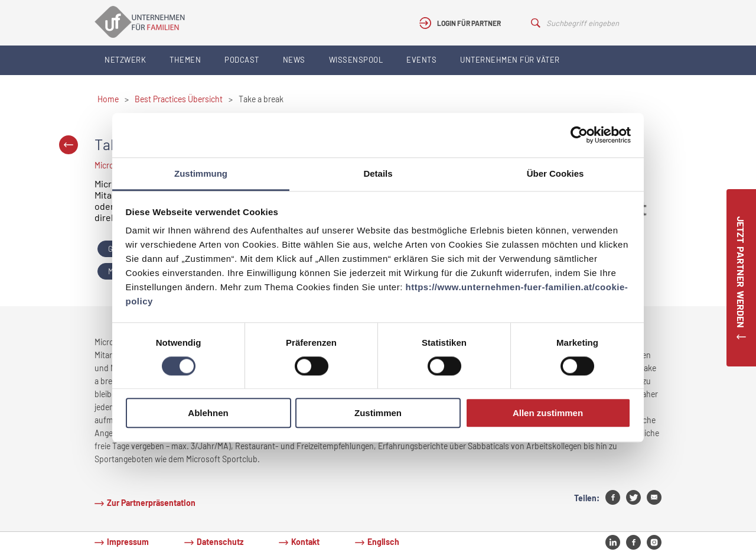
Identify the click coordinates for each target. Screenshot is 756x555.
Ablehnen (208, 413)
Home (108, 99)
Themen (185, 60)
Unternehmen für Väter (510, 60)
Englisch (383, 542)
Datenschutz (220, 542)
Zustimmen (378, 413)
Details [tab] (378, 173)
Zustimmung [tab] (201, 173)
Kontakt (305, 542)
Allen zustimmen (548, 413)
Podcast (242, 60)
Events (421, 60)
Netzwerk (125, 60)
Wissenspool (356, 60)
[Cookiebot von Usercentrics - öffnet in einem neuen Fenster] (579, 135)
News (294, 60)
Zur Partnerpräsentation (151, 503)
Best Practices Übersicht (179, 99)
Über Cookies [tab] (555, 173)
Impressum (128, 542)
